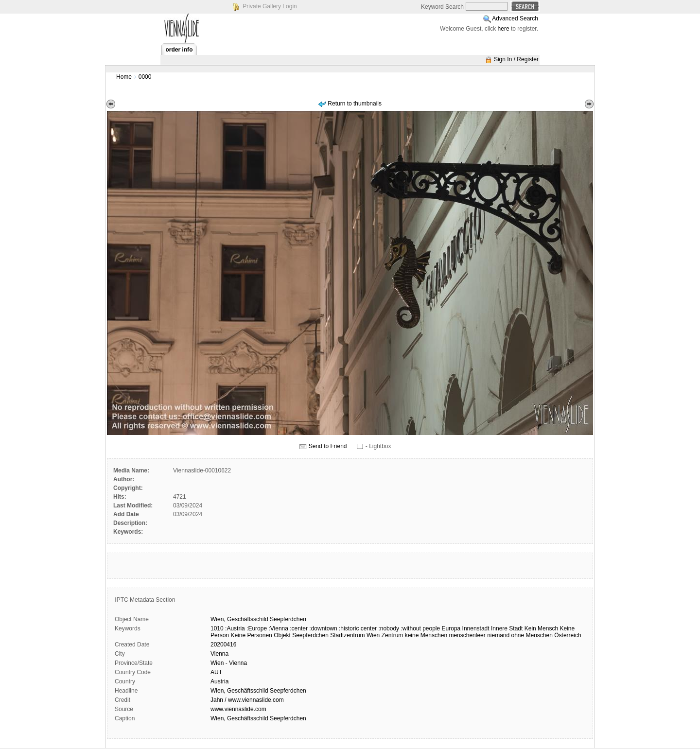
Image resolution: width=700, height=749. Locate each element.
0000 (145, 77)
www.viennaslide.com (238, 709)
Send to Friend (328, 446)
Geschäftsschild (248, 619)
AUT (216, 672)
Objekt (282, 635)
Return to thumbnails (355, 104)
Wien (373, 635)
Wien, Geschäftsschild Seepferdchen (258, 691)
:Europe (257, 628)
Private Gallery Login (270, 6)
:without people (420, 628)
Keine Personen (251, 635)
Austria (219, 681)
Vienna (219, 654)
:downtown (323, 628)
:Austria (235, 628)
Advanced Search (515, 18)
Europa (451, 628)
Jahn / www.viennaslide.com (247, 700)
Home (124, 77)
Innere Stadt (507, 628)
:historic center (358, 628)
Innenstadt (476, 628)
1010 (217, 628)
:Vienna (278, 628)
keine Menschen (426, 635)
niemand (498, 635)
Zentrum (393, 635)
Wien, (218, 619)
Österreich (568, 635)
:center (299, 628)
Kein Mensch (541, 628)
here (504, 29)
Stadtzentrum (347, 635)
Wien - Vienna (229, 663)
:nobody (389, 628)
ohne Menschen (532, 635)
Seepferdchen (288, 619)
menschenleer (467, 635)
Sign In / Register (516, 59)
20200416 (223, 644)
